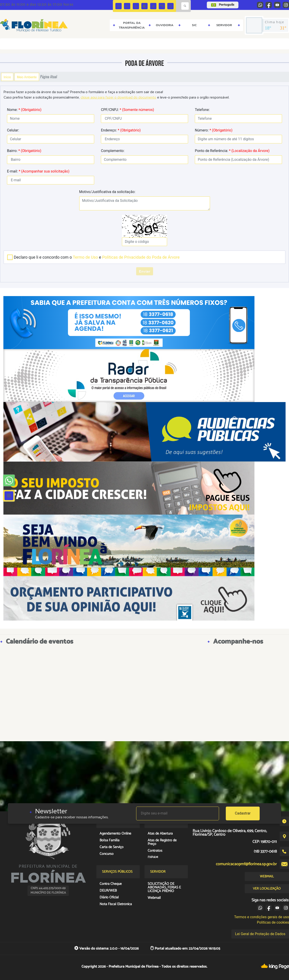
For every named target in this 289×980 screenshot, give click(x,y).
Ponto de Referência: (232, 151)
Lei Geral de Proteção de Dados (260, 934)
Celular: (13, 130)
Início (7, 77)
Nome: (24, 110)
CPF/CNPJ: (127, 110)
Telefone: (202, 110)
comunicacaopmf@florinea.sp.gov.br (246, 864)
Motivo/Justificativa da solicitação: (107, 192)
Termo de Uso (85, 257)
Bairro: (24, 151)
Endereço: (121, 130)
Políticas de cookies (273, 922)
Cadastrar (243, 813)
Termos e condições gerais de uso (262, 917)
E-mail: (38, 171)
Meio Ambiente (27, 77)
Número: (214, 130)
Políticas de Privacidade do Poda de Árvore (141, 257)
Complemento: (113, 151)
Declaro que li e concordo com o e (97, 257)
